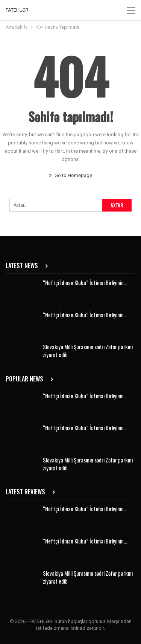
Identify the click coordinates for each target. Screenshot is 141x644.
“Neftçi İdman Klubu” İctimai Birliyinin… (85, 282)
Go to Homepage (70, 175)
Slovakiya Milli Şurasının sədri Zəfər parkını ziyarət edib (88, 351)
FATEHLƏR (17, 10)
